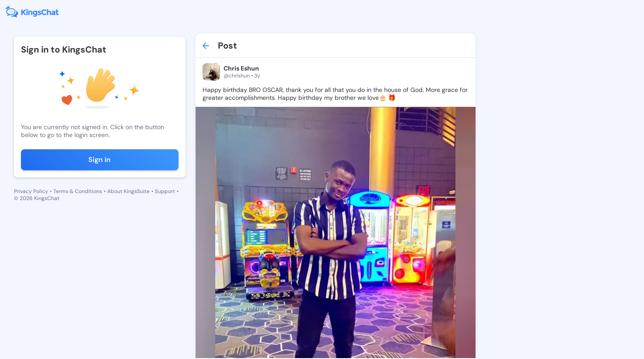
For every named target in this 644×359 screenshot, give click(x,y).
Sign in (100, 160)
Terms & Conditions (78, 191)
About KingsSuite (128, 191)
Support (165, 191)
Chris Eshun (241, 68)
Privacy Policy (31, 191)
